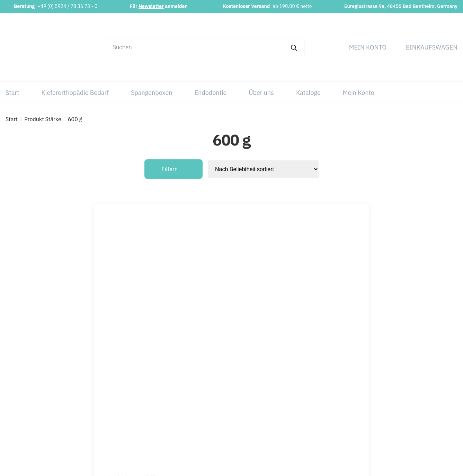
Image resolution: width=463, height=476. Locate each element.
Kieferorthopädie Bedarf (75, 93)
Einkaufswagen (432, 47)
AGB (408, 409)
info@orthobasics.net (184, 382)
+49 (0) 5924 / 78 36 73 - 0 (67, 6)
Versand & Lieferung (427, 437)
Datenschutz (418, 396)
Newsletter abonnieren (186, 421)
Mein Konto (368, 47)
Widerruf (413, 423)
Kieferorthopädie (326, 396)
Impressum (416, 382)
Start (12, 93)
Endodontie (211, 93)
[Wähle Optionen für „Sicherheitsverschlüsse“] (263, 335)
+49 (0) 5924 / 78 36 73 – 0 (193, 396)
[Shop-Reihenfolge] (263, 169)
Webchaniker (295, 466)
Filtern (170, 169)
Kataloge (308, 93)
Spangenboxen (152, 93)
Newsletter (151, 6)
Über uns (261, 93)
